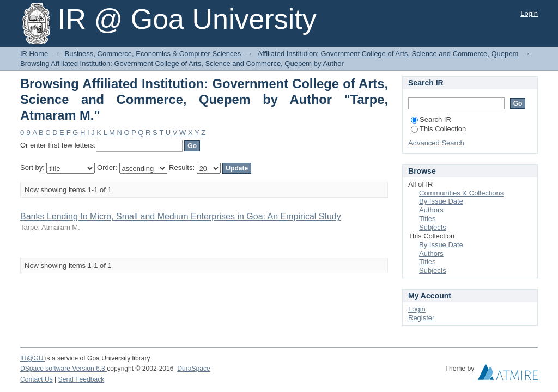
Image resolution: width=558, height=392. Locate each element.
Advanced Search (436, 143)
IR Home (34, 54)
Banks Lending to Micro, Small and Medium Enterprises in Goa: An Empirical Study (181, 216)
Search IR (431, 120)
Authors (431, 210)
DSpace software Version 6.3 (63, 369)
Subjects (433, 227)
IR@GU (33, 358)
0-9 (25, 133)
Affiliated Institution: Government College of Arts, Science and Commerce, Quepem (388, 54)
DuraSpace (193, 369)
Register (421, 318)
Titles (427, 219)
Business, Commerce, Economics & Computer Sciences (153, 54)
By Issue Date (441, 201)
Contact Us (37, 379)
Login (529, 13)
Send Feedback (81, 379)
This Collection (438, 129)
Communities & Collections (461, 193)
